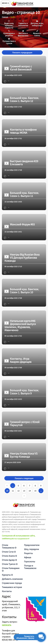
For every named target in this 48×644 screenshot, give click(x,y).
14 (30, 491)
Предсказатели (32, 545)
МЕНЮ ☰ (6, 3)
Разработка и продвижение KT (19, 539)
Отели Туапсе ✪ (10, 564)
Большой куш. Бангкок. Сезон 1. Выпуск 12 (22, 99)
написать (7, 625)
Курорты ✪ (7, 575)
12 (18, 491)
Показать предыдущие (22, 52)
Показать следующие (24, 478)
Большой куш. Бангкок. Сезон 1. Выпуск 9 (22, 392)
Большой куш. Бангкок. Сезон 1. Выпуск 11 (22, 194)
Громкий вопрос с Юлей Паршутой (22, 423)
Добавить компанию (12, 579)
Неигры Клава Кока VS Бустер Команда (21, 455)
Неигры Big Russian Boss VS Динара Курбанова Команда (22, 258)
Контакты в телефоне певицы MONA (21, 131)
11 (13, 491)
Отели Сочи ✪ (9, 552)
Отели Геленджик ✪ (11, 569)
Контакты (7, 591)
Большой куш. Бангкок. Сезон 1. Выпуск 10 (22, 291)
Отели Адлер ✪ (9, 560)
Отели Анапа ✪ (9, 556)
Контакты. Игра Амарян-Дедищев (18, 360)
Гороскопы (30, 561)
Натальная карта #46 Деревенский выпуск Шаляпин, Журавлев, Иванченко (20, 325)
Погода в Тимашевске (30, 567)
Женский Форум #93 (20, 224)
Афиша (28, 557)
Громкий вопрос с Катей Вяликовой (18, 68)
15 (35, 491)
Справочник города (12, 583)
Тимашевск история (12, 587)
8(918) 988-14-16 (10, 640)
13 (24, 491)
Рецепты (28, 553)
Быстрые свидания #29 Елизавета (21, 163)
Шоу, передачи (31, 549)
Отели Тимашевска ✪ (9, 546)
